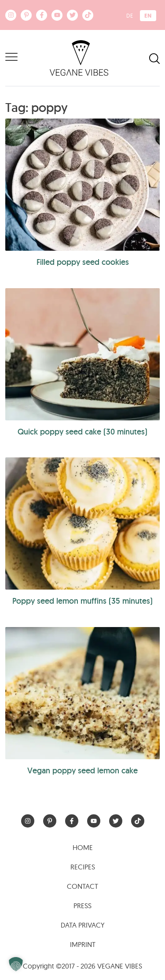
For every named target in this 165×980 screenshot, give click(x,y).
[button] (16, 964)
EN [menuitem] (148, 16)
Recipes (83, 867)
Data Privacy (83, 925)
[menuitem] (130, 16)
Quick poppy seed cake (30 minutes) (82, 432)
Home (83, 847)
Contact (82, 886)
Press (82, 906)
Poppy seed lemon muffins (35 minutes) (82, 601)
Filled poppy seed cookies (83, 262)
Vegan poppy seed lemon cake (82, 770)
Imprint (83, 944)
